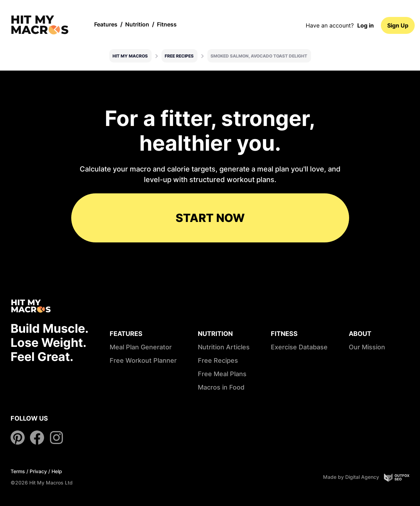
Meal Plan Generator (141, 347)
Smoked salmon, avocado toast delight (259, 56)
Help (57, 471)
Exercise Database (299, 347)
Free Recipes (179, 56)
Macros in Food (221, 387)
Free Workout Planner (143, 360)
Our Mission (367, 347)
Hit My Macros (130, 56)
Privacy (38, 471)
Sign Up (398, 25)
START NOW (210, 218)
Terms (18, 471)
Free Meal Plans (222, 374)
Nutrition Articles (224, 347)
